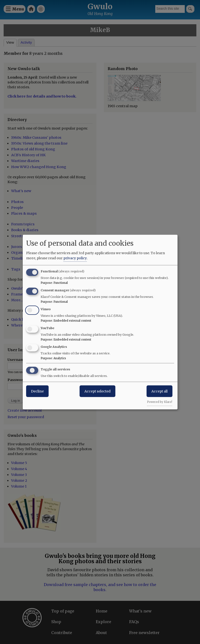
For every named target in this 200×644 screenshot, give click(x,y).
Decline (37, 391)
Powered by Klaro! (160, 402)
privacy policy (75, 258)
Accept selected (97, 391)
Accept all (159, 391)
